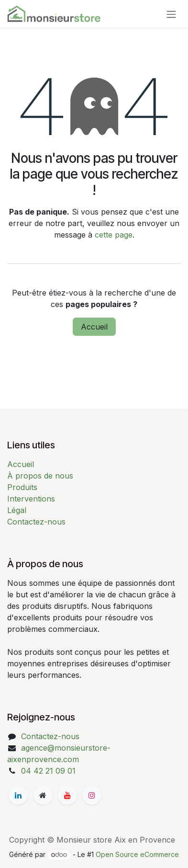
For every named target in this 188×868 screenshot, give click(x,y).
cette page (114, 235)
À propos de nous (40, 476)
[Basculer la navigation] (171, 14)
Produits (22, 487)
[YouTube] (67, 795)
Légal (17, 510)
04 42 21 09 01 (48, 771)
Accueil (94, 327)
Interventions (31, 499)
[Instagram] (92, 795)
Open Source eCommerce (137, 854)
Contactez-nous (36, 522)
